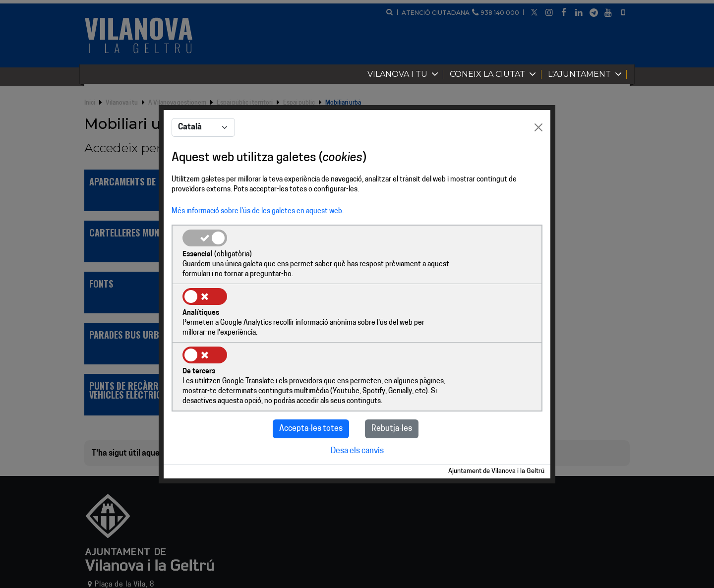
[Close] (538, 158)
